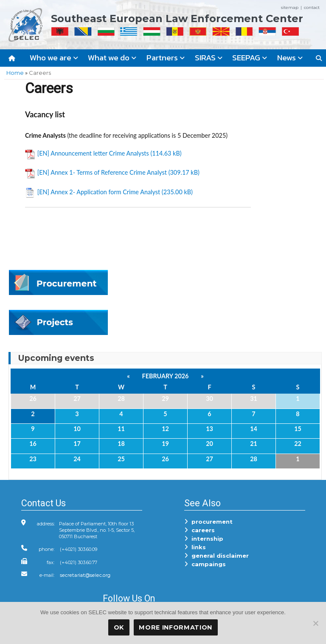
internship (204, 539)
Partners (166, 58)
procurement (208, 522)
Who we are (54, 58)
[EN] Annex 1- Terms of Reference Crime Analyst (102, 172)
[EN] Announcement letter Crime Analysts (93, 153)
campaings (205, 564)
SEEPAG (250, 58)
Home (15, 73)
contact (312, 7)
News (290, 58)
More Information (176, 627)
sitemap (290, 7)
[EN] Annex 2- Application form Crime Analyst (99, 192)
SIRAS (209, 58)
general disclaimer (216, 556)
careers (200, 530)
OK (119, 627)
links (195, 547)
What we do (112, 58)
